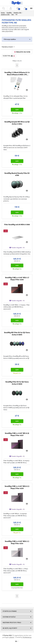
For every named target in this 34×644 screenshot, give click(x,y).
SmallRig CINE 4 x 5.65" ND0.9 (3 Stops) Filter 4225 (17, 487)
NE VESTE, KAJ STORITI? (10, 628)
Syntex (3, 13)
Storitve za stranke (10, 611)
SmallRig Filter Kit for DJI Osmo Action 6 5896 (17, 383)
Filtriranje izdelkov (10, 39)
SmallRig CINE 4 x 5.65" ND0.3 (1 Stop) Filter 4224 (17, 542)
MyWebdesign (27, 637)
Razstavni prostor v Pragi (12, 622)
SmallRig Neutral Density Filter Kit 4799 (17, 174)
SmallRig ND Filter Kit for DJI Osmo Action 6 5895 (17, 333)
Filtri (13, 14)
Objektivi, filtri (17, 13)
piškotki (12, 637)
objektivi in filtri (5, 14)
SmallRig (9, 13)
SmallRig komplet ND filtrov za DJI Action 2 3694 (17, 123)
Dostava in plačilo (9, 617)
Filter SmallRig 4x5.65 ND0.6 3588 (17, 224)
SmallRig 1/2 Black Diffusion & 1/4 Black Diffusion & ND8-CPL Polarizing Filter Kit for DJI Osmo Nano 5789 (17, 73)
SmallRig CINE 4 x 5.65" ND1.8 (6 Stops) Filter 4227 (17, 434)
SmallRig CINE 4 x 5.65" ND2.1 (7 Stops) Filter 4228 (17, 279)
